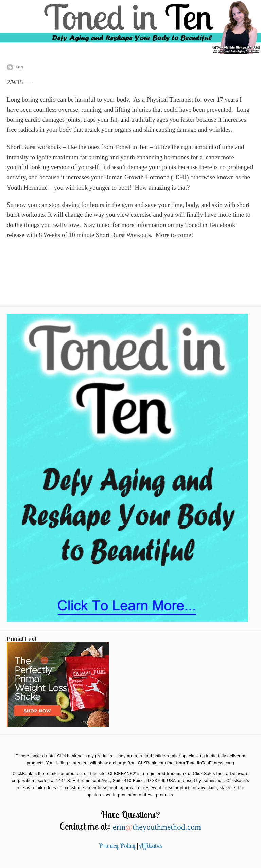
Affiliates (151, 846)
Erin (19, 67)
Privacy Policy (117, 846)
